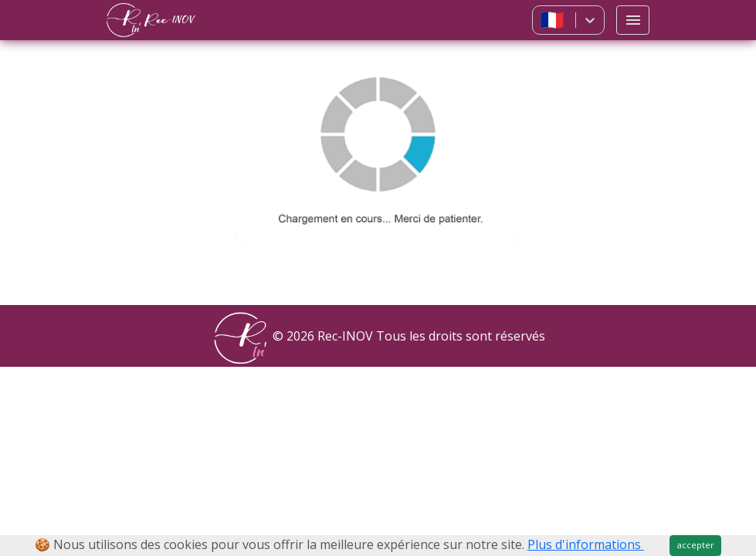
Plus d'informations (586, 544)
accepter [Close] (696, 545)
